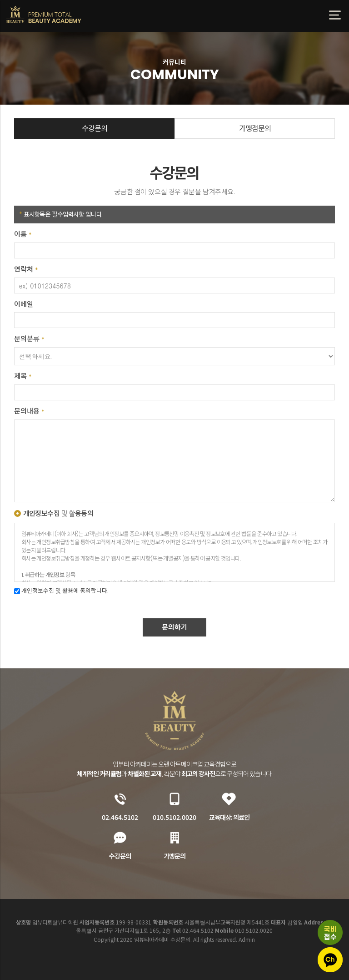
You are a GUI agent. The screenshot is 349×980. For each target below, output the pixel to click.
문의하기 (174, 627)
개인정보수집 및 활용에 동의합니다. (61, 591)
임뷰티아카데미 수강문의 (44, 15)
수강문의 (95, 129)
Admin (247, 939)
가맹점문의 (255, 129)
